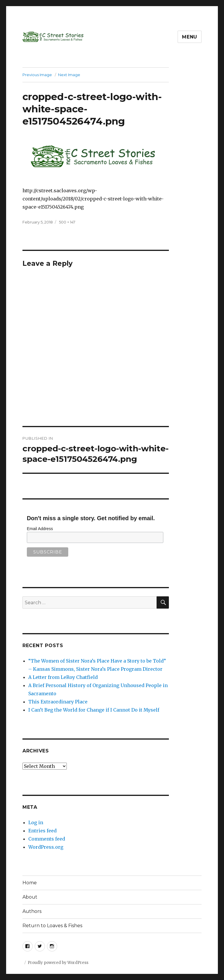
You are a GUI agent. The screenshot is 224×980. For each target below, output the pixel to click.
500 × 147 (67, 222)
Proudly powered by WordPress (58, 963)
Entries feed (42, 831)
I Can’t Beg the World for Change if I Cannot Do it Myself (94, 710)
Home (30, 883)
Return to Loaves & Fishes (52, 926)
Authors (32, 911)
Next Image (69, 75)
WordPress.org (46, 847)
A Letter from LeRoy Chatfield (63, 677)
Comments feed (47, 839)
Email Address (40, 529)
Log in (36, 822)
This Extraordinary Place (58, 702)
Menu (190, 37)
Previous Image (37, 75)
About (30, 897)
